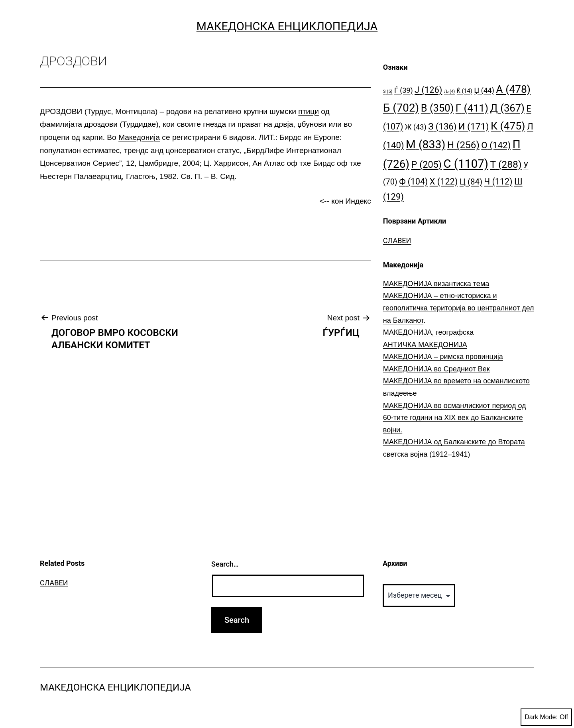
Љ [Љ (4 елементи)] (449, 91)
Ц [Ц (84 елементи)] (471, 182)
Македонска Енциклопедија (287, 26)
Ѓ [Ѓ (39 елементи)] (404, 90)
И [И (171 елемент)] (474, 127)
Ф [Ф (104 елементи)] (413, 182)
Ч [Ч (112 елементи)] (498, 182)
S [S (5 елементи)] (388, 91)
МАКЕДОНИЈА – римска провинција (443, 357)
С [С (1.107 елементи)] (466, 164)
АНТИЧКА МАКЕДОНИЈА (425, 345)
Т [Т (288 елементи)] (506, 164)
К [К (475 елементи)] (508, 126)
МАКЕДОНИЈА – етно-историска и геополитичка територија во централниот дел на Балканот (459, 308)
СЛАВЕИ (397, 240)
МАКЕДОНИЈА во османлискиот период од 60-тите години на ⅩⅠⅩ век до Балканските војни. (455, 418)
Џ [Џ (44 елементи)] (484, 90)
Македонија (139, 137)
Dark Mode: (546, 717)
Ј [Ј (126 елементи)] (428, 90)
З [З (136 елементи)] (442, 126)
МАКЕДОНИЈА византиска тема (436, 284)
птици (309, 111)
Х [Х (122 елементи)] (444, 182)
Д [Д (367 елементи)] (507, 108)
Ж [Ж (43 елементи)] (416, 127)
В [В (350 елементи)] (437, 108)
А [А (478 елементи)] (513, 89)
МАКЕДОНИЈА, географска (429, 332)
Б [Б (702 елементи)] (401, 108)
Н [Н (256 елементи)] (463, 145)
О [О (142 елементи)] (496, 145)
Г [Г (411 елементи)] (472, 108)
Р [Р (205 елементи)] (427, 165)
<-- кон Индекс (345, 201)
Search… (225, 564)
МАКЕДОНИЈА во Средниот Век (436, 369)
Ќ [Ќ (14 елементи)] (465, 91)
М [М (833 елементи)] (426, 144)
